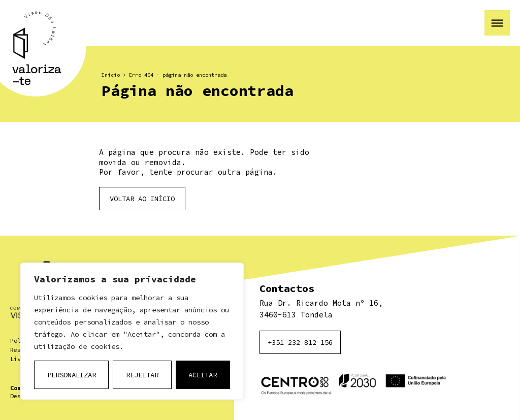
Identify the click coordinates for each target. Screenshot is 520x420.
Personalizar (72, 375)
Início (111, 75)
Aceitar (203, 375)
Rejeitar (142, 375)
